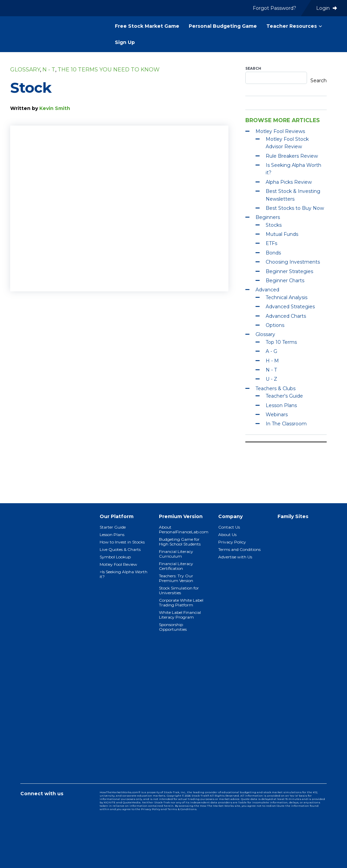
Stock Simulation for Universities (179, 590)
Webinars (277, 415)
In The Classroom (286, 424)
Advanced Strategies (290, 307)
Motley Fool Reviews (280, 131)
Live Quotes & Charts (120, 549)
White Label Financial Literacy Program (180, 615)
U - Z (271, 379)
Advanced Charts (286, 316)
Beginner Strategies (289, 271)
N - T (49, 70)
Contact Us (229, 527)
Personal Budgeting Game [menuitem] (223, 26)
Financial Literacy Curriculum (176, 554)
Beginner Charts (285, 281)
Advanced (267, 290)
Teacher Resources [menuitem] (292, 26)
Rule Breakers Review (292, 156)
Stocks (274, 225)
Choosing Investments (293, 262)
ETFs (271, 243)
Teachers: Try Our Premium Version (176, 578)
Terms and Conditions (239, 549)
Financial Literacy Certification (176, 566)
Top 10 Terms (281, 342)
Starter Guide (113, 527)
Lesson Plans (281, 405)
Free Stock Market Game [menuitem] (147, 26)
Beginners (268, 217)
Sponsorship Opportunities (173, 627)
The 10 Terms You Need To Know (109, 70)
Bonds (273, 253)
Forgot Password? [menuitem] (274, 8)
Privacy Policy (232, 542)
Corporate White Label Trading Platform (181, 603)
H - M (272, 361)
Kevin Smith (55, 108)
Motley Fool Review (118, 564)
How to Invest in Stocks (122, 542)
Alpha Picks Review (289, 182)
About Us (227, 535)
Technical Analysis (287, 297)
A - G (271, 351)
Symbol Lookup (115, 557)
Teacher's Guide (284, 396)
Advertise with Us (235, 557)
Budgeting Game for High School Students (180, 542)
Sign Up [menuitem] (125, 42)
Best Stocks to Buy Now (295, 208)
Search (253, 69)
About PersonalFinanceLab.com (184, 529)
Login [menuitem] (326, 8)
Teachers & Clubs (275, 388)
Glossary (25, 70)
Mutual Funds (282, 234)
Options (275, 325)
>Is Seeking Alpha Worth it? (124, 574)
